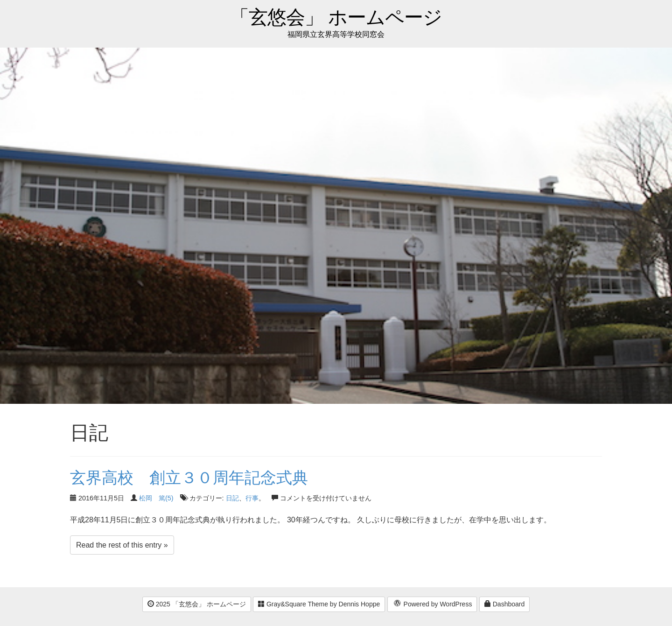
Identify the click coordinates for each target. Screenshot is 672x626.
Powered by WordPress (432, 605)
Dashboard (504, 604)
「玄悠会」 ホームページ (336, 18)
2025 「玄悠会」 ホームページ (197, 604)
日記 (232, 498)
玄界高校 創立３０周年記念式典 (189, 478)
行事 (252, 498)
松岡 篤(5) (156, 498)
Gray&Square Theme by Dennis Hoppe (319, 604)
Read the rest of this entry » (122, 545)
